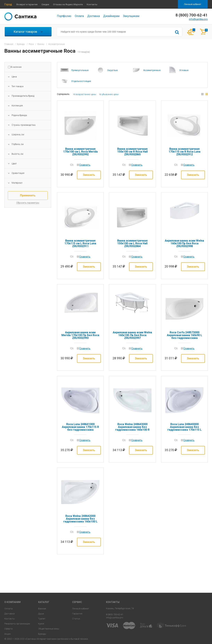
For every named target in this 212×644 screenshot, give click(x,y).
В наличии (16, 67)
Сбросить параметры (28, 203)
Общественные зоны (49, 629)
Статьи (76, 619)
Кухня (41, 624)
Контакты (92, 4)
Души (41, 614)
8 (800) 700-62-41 (115, 614)
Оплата (79, 16)
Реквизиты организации (17, 624)
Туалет (42, 619)
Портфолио (64, 16)
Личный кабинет (193, 4)
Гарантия (77, 614)
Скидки (45, 4)
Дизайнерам (111, 16)
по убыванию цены (109, 94)
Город (8, 4)
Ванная (42, 609)
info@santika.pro (198, 19)
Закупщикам (131, 16)
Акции (7, 634)
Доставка (94, 16)
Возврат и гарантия (27, 4)
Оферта (8, 629)
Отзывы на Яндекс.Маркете (68, 4)
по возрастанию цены (85, 94)
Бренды (42, 634)
